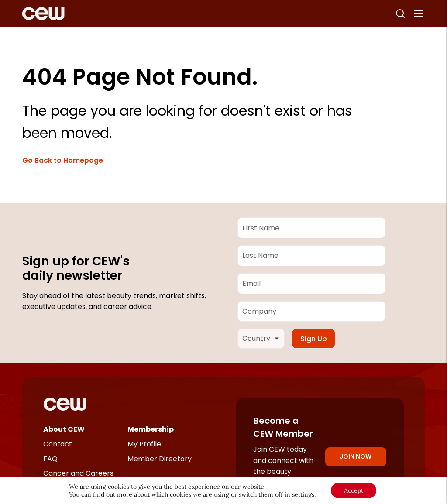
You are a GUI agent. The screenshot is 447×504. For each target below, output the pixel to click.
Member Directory (160, 459)
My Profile (144, 444)
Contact (58, 444)
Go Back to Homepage (63, 160)
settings (303, 494)
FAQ (50, 459)
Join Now (356, 456)
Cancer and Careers (78, 473)
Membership (151, 429)
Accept (354, 490)
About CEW (64, 429)
